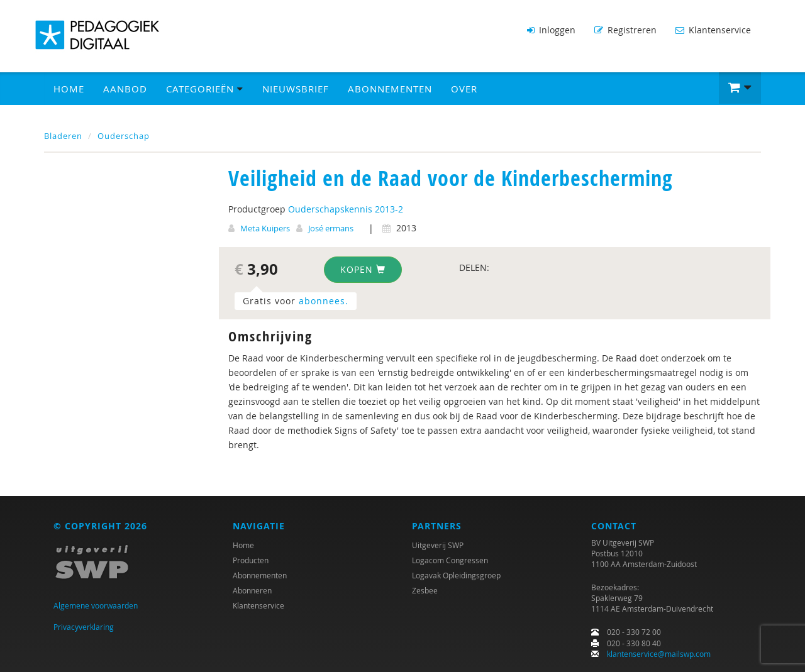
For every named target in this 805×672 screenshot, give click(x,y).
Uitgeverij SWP (438, 545)
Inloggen (551, 30)
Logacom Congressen (450, 560)
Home (69, 89)
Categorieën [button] (205, 89)
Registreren (625, 30)
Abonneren (252, 590)
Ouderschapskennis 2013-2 (346, 209)
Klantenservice (713, 30)
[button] (740, 88)
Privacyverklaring (84, 627)
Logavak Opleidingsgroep (456, 575)
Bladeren (63, 136)
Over (464, 89)
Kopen (363, 269)
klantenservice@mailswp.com (659, 654)
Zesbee (425, 590)
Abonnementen (390, 89)
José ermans (331, 228)
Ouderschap (124, 136)
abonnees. (324, 301)
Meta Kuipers (265, 228)
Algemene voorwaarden (96, 605)
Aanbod (125, 89)
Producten (251, 560)
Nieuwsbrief (296, 89)
